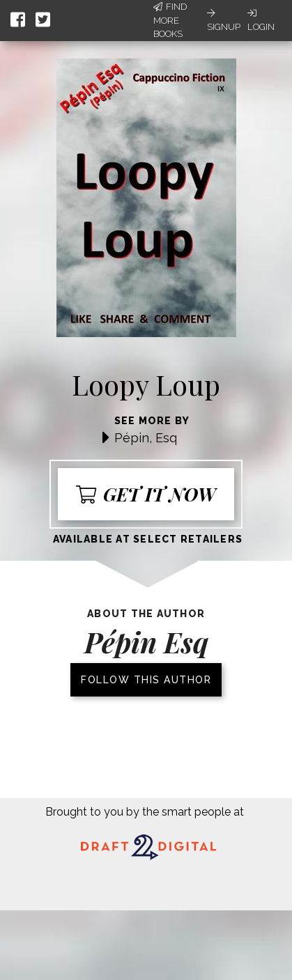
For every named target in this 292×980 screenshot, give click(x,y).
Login (261, 20)
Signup (224, 20)
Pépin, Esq (146, 438)
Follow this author (146, 680)
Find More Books (170, 20)
